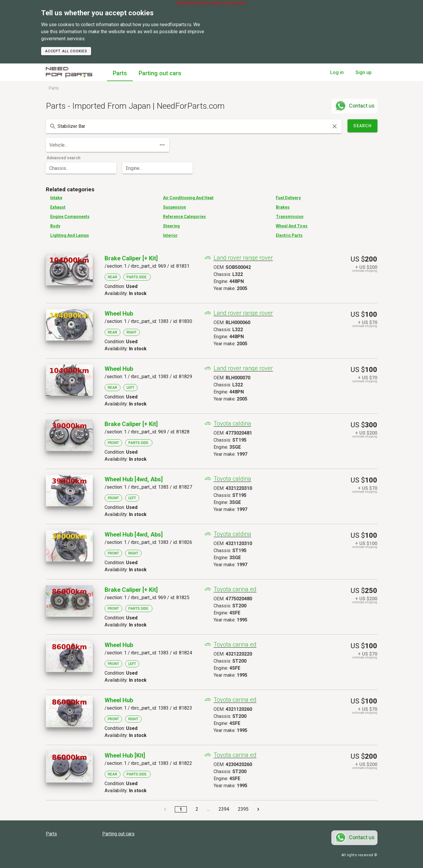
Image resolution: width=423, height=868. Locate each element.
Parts (120, 73)
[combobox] (194, 126)
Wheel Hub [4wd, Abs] (134, 479)
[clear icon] (335, 126)
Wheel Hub (119, 314)
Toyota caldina (232, 424)
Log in (337, 72)
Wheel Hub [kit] (125, 755)
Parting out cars (160, 73)
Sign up (364, 72)
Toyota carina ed (235, 589)
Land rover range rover (243, 258)
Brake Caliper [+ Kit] (131, 258)
